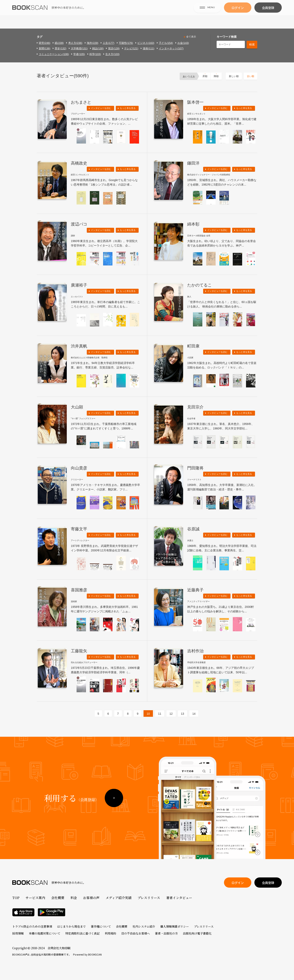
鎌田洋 (193, 163)
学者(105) (79, 54)
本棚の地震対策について (45, 933)
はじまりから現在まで (71, 926)
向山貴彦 (79, 468)
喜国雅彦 (79, 590)
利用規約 (110, 933)
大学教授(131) (79, 48)
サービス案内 (35, 898)
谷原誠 (193, 529)
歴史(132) (60, 48)
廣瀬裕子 (79, 285)
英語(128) (114, 48)
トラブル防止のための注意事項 (32, 926)
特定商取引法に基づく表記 (82, 933)
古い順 (251, 76)
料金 (74, 898)
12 (171, 714)
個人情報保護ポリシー (175, 926)
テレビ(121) (131, 48)
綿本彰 (193, 224)
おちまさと (81, 102)
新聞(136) (45, 48)
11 (160, 714)
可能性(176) (126, 43)
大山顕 (77, 407)
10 (148, 714)
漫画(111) (148, 48)
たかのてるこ (199, 285)
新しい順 (234, 76)
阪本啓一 (195, 102)
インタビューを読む (101, 108)
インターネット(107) (171, 48)
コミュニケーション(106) (54, 54)
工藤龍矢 (79, 651)
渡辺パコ (79, 224)
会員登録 (268, 14)
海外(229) (92, 43)
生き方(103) (112, 54)
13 (183, 714)
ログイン (238, 14)
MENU (207, 14)
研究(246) (45, 43)
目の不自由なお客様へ (136, 933)
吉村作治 (195, 651)
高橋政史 (79, 163)
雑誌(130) (98, 48)
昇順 (205, 76)
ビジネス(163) (146, 43)
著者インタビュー (179, 898)
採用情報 (18, 933)
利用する (71, 810)
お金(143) (183, 43)
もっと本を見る (128, 108)
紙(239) (59, 43)
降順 (216, 76)
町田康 (193, 346)
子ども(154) (166, 43)
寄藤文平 (79, 529)
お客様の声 (91, 898)
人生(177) (108, 43)
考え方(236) (75, 43)
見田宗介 (195, 407)
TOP (16, 898)
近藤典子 (195, 590)
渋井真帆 (79, 346)
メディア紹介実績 (119, 898)
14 (194, 714)
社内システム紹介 (144, 926)
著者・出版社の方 (166, 933)
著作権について (101, 926)
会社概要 (58, 898)
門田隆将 (195, 468)
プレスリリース (149, 898)
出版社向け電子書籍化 (197, 933)
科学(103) (95, 54)
